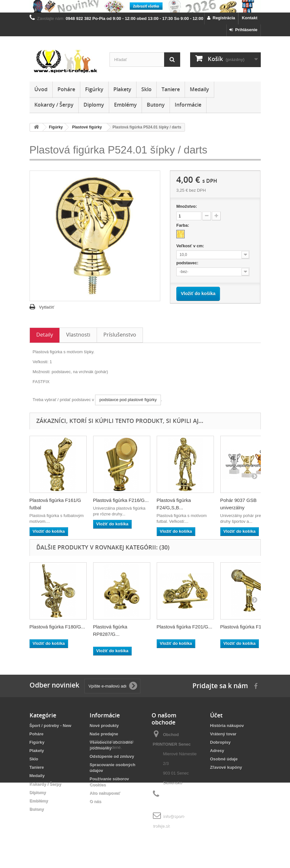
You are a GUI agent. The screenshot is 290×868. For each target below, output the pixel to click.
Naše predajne (104, 734)
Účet (216, 715)
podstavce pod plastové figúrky (128, 400)
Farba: (183, 225)
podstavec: (188, 263)
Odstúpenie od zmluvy (112, 756)
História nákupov (227, 726)
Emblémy (125, 105)
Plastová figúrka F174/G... (248, 627)
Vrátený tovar (223, 734)
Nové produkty (104, 726)
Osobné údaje (224, 759)
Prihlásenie (243, 30)
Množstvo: (187, 206)
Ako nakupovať (105, 793)
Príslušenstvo (120, 335)
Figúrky (94, 89)
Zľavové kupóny (226, 767)
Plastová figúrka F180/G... (57, 627)
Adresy (217, 751)
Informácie (188, 105)
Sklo (146, 89)
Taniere (171, 89)
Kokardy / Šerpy (54, 105)
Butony (156, 105)
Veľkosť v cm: (191, 246)
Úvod (41, 89)
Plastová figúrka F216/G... (121, 500)
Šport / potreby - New (51, 726)
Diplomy (94, 105)
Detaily (45, 335)
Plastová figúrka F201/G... (185, 627)
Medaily (199, 89)
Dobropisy (220, 742)
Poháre (66, 89)
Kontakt (250, 18)
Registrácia (221, 18)
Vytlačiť (47, 307)
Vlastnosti (78, 335)
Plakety (122, 89)
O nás (95, 801)
